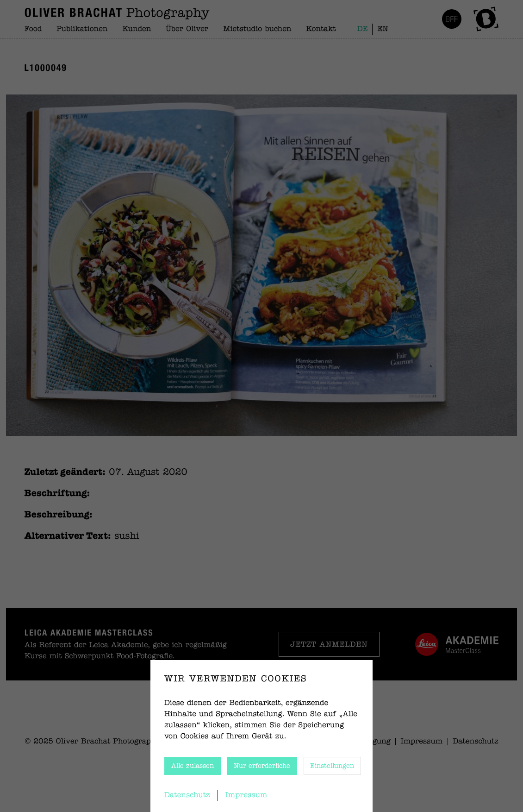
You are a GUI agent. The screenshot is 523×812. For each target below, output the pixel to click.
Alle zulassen (193, 766)
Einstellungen (332, 766)
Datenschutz (187, 795)
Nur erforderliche (262, 766)
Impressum (246, 795)
